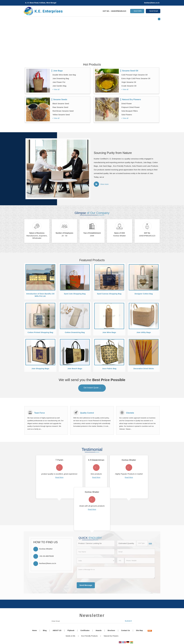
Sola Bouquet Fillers (130, 111)
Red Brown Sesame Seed (63, 111)
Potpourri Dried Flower (131, 107)
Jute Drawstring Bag (61, 78)
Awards (99, 630)
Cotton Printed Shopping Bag (40, 332)
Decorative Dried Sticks (144, 369)
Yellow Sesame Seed (61, 115)
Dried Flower (127, 104)
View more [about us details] (104, 184)
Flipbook (71, 630)
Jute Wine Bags (109, 332)
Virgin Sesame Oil (129, 82)
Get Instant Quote (92, 388)
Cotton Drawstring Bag (75, 332)
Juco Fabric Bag (109, 369)
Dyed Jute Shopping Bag (75, 294)
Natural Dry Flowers (132, 99)
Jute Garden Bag (59, 86)
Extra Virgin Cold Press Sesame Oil (136, 78)
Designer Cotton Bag (144, 294)
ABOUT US (57, 630)
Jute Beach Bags (75, 369)
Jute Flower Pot (59, 82)
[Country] (96, 561)
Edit (150, 544)
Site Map (139, 630)
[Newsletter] (92, 621)
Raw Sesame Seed (60, 107)
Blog (45, 630)
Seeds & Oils (70, 636)
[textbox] (142, 543)
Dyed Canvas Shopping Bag (109, 294)
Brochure (111, 630)
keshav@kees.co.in (152, 3)
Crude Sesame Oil (129, 86)
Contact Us (126, 630)
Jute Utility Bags (144, 332)
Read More (59, 477)
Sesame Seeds (60, 99)
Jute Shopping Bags (40, 369)
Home (34, 630)
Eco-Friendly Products (90, 636)
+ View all (56, 89)
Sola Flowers (127, 115)
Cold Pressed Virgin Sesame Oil (134, 75)
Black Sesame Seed (61, 104)
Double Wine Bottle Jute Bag (64, 75)
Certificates (85, 630)
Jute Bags (58, 71)
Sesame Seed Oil (130, 71)
